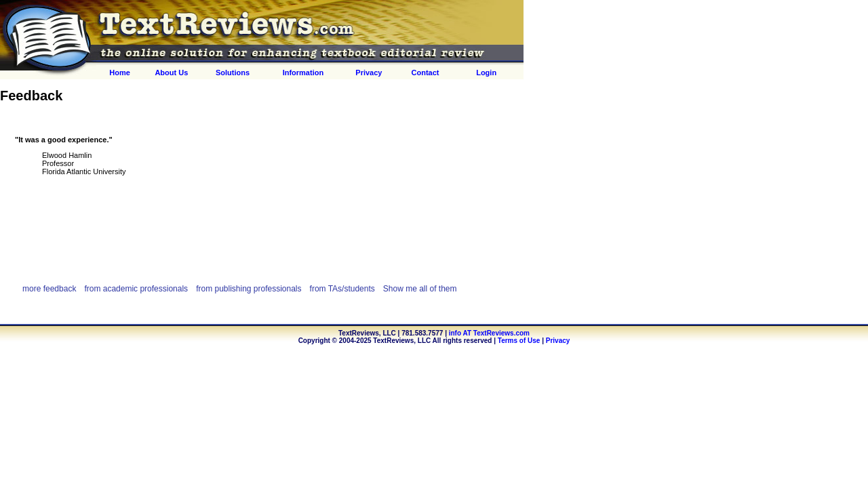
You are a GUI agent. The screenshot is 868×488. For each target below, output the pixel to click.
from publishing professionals (249, 289)
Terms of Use (519, 341)
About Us (171, 73)
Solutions (233, 73)
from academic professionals (136, 289)
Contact (426, 73)
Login (486, 73)
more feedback (49, 289)
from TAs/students (342, 289)
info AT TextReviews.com (489, 333)
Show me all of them (420, 289)
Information (303, 73)
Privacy (369, 73)
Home (120, 73)
